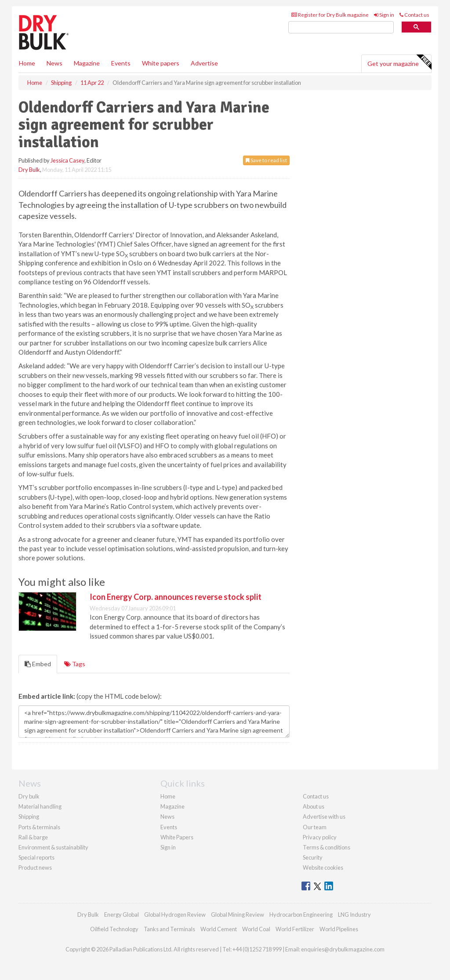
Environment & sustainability (53, 847)
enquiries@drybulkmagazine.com (343, 949)
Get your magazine (399, 62)
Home (27, 63)
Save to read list (266, 160)
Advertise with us (324, 817)
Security (313, 857)
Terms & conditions (327, 847)
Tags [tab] (75, 664)
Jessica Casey (67, 160)
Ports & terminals (39, 827)
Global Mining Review (238, 915)
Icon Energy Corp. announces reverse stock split (176, 597)
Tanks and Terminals (169, 929)
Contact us (414, 15)
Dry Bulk (29, 170)
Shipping (29, 817)
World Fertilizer (295, 929)
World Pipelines (339, 929)
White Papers (177, 837)
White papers (161, 63)
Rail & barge (33, 837)
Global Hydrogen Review (175, 915)
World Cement (219, 929)
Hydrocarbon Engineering (301, 915)
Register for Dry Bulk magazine (330, 15)
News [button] (54, 63)
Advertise (204, 63)
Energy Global (122, 915)
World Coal (256, 929)
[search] (341, 27)
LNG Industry (354, 915)
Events (121, 63)
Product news (35, 867)
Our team (315, 827)
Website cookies (323, 867)
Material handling (40, 806)
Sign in (384, 15)
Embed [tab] (38, 664)
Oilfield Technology (114, 929)
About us (314, 806)
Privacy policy (320, 837)
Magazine (87, 63)
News (167, 817)
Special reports (36, 857)
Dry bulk (29, 796)
